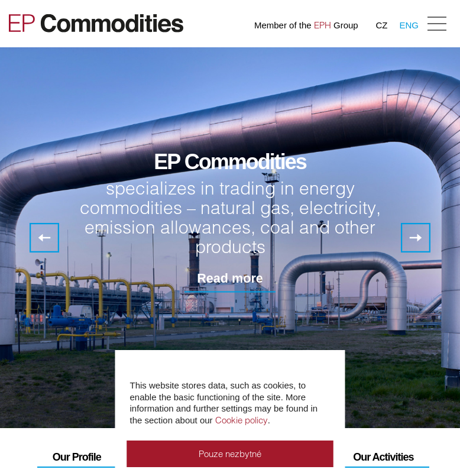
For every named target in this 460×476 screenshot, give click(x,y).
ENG (409, 25)
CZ (381, 25)
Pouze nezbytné (230, 454)
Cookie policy (242, 420)
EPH (323, 25)
